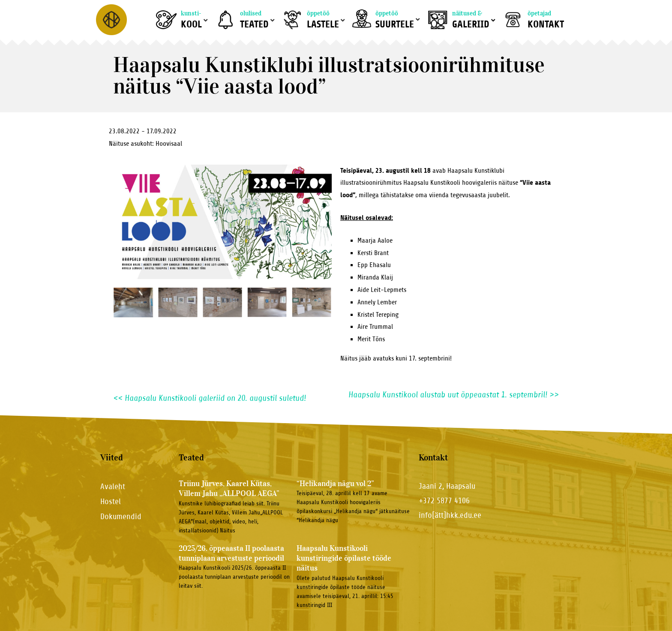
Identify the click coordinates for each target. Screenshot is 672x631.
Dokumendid (121, 516)
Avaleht (113, 486)
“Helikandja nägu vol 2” (335, 484)
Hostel (111, 501)
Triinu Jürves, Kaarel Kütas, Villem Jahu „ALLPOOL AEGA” (229, 488)
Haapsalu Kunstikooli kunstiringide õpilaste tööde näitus (344, 558)
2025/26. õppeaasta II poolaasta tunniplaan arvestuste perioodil (231, 553)
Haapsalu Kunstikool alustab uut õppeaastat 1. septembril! (454, 395)
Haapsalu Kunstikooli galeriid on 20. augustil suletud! (210, 398)
